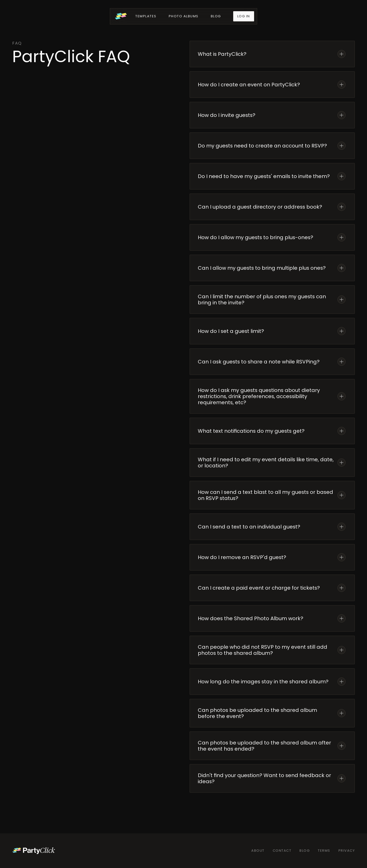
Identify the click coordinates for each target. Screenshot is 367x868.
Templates (146, 16)
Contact (282, 851)
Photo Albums (184, 16)
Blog (216, 16)
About (258, 851)
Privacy (347, 851)
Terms (324, 851)
